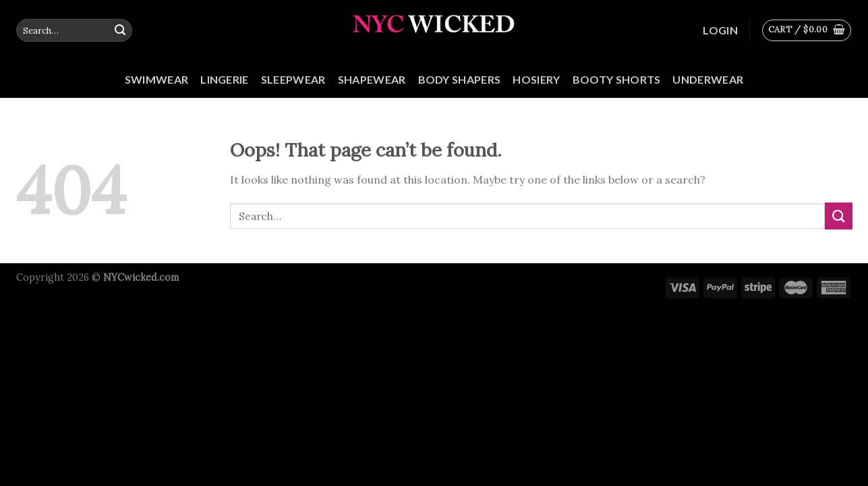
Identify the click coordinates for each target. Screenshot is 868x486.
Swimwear (157, 79)
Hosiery (536, 79)
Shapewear (372, 79)
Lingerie (225, 79)
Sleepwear (293, 79)
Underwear (708, 79)
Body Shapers (460, 79)
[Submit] (120, 30)
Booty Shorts (617, 79)
